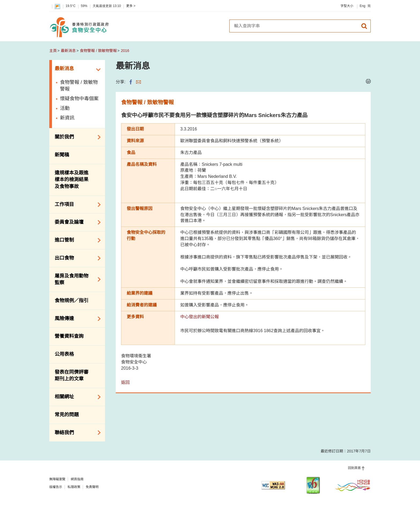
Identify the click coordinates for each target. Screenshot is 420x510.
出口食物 (76, 258)
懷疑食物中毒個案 (79, 99)
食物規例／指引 (72, 301)
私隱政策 (74, 487)
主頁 (53, 51)
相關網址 (76, 397)
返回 (125, 382)
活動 (65, 108)
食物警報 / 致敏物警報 (98, 51)
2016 (125, 51)
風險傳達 (76, 319)
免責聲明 (92, 487)
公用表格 (64, 354)
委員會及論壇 (76, 222)
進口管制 (76, 240)
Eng (363, 6)
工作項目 (76, 205)
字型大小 (347, 6)
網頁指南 (77, 479)
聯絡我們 (76, 433)
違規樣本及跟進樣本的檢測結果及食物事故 (72, 180)
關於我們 (76, 137)
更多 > (131, 6)
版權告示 (56, 487)
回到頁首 (354, 468)
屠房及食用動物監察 (76, 279)
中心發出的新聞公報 (200, 317)
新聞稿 (62, 155)
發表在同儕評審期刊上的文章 (72, 376)
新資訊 (67, 118)
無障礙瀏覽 (57, 479)
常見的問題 (67, 415)
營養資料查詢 (69, 336)
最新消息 (68, 51)
